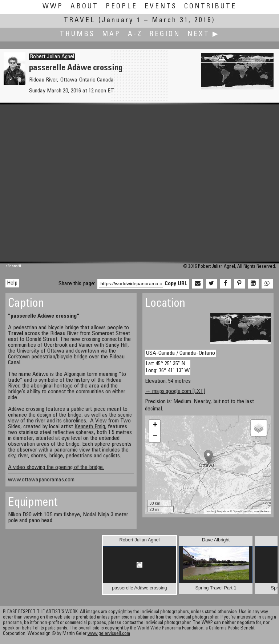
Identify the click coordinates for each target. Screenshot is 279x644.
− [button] (155, 437)
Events (161, 7)
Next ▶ (203, 34)
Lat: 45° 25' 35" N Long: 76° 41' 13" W (168, 367)
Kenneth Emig (90, 427)
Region (165, 34)
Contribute (210, 7)
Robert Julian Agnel (52, 57)
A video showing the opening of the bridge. (56, 468)
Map (111, 34)
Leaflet (210, 511)
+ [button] (155, 425)
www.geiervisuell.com (109, 634)
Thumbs (77, 34)
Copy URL (176, 284)
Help (12, 283)
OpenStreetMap (243, 511)
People (122, 7)
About (84, 7)
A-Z (135, 34)
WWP (53, 7)
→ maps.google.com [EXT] (175, 391)
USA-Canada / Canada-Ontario (180, 353)
